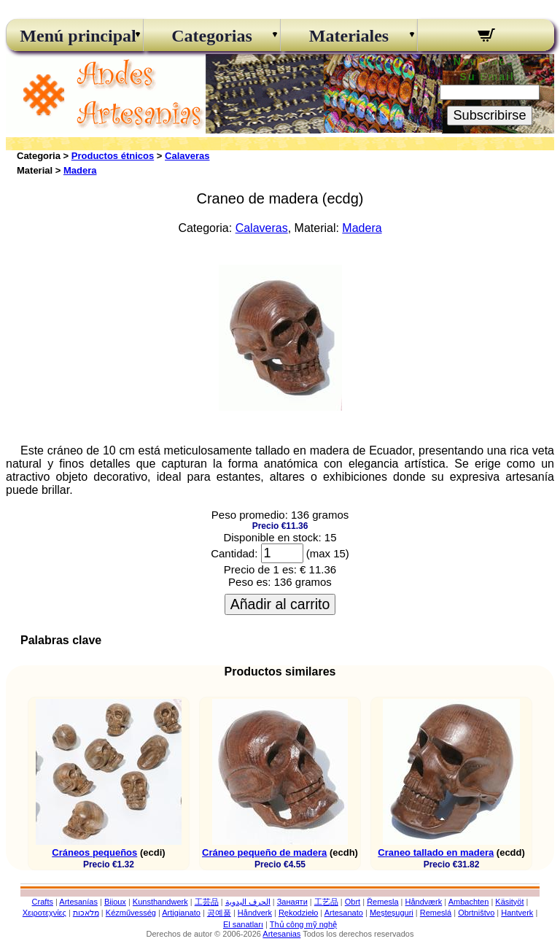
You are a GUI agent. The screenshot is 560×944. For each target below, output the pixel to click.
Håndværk (424, 902)
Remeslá (436, 913)
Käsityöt (509, 902)
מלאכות (86, 913)
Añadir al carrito (280, 604)
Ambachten (469, 902)
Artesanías (78, 902)
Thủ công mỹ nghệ (303, 924)
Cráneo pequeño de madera (264, 852)
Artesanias (281, 934)
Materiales (349, 36)
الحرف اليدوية (248, 902)
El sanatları (243, 924)
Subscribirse (489, 115)
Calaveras (187, 156)
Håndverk (255, 913)
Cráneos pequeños (94, 852)
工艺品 (326, 902)
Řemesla (382, 902)
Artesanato (344, 913)
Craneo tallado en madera (436, 852)
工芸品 (207, 902)
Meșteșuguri (392, 913)
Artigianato (181, 913)
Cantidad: (234, 553)
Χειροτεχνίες (44, 913)
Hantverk (517, 913)
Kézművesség (131, 913)
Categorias (212, 36)
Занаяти (292, 902)
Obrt (353, 902)
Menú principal (74, 36)
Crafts (43, 902)
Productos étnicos (113, 156)
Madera (80, 170)
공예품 (219, 913)
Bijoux (115, 902)
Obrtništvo (476, 913)
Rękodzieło (298, 913)
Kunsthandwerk (160, 902)
